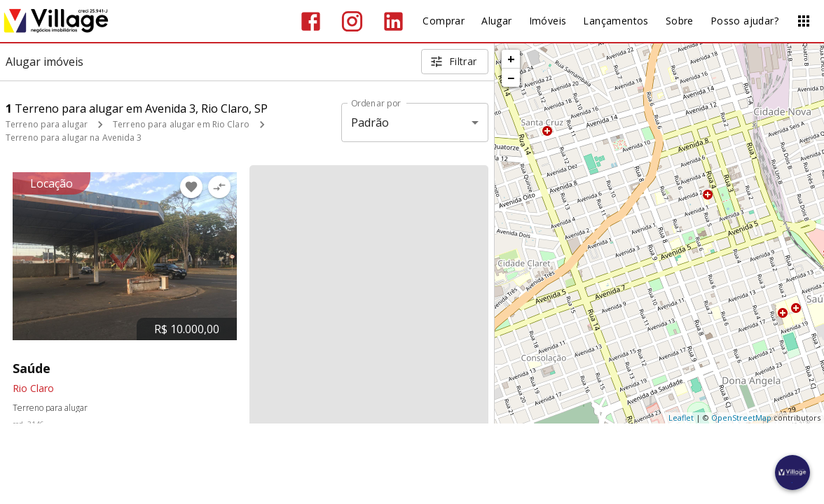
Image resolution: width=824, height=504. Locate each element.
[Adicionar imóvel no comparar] (219, 187)
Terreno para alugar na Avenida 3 (74, 138)
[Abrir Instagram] (352, 21)
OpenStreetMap (741, 418)
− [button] (511, 78)
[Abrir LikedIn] (393, 21)
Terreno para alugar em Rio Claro (181, 124)
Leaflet (681, 418)
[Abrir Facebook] (311, 21)
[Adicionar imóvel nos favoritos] (191, 187)
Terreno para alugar (47, 124)
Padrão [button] (370, 122)
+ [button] (511, 59)
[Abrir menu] (804, 21)
